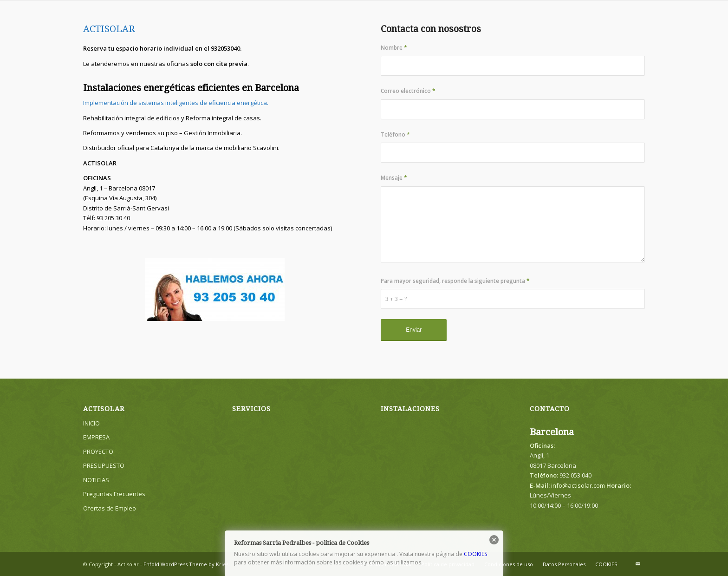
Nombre (394, 48)
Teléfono (395, 134)
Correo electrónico (408, 91)
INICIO (91, 423)
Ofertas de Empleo (110, 508)
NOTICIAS (96, 480)
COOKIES (475, 554)
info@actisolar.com (578, 485)
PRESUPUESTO (104, 465)
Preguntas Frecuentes (114, 494)
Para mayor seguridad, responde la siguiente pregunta (455, 281)
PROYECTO (98, 452)
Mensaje (394, 178)
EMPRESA (96, 437)
